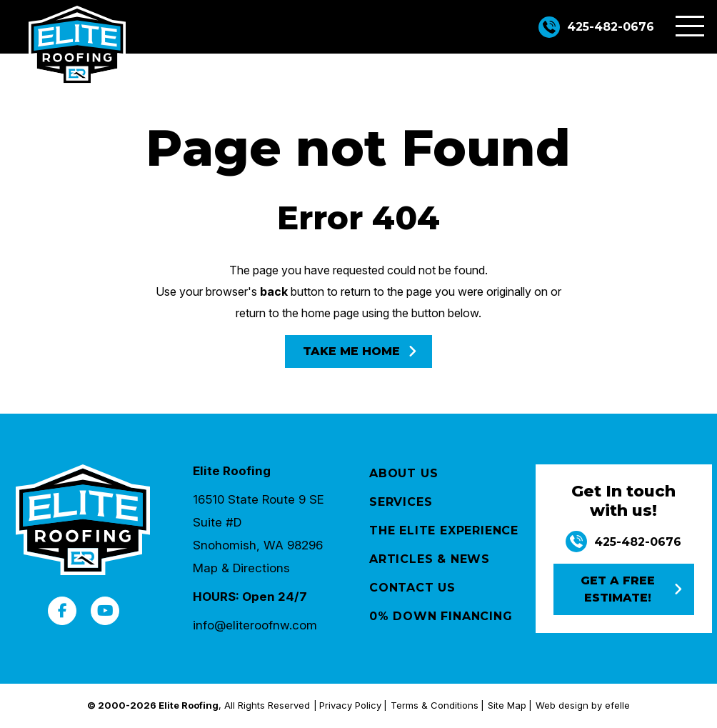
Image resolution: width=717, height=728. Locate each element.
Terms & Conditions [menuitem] (435, 705)
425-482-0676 (611, 27)
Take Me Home (351, 351)
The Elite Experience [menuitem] (444, 530)
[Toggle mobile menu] (690, 26)
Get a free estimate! (618, 589)
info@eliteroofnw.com (255, 625)
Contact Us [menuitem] (412, 588)
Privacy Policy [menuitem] (350, 705)
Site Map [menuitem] (507, 705)
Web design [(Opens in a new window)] (562, 705)
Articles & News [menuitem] (430, 559)
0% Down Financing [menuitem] (441, 616)
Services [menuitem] (401, 502)
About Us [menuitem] (403, 473)
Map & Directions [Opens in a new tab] (241, 568)
